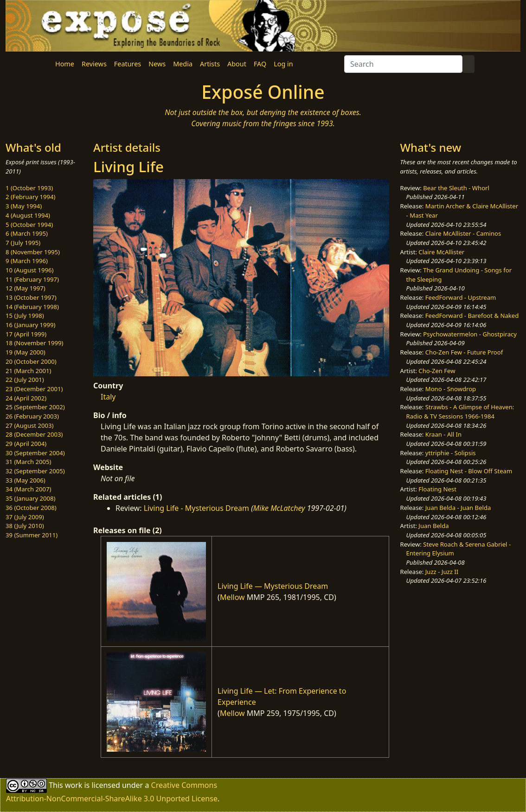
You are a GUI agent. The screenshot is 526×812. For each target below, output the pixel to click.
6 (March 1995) (27, 233)
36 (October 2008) (31, 508)
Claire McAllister (441, 252)
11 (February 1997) (32, 279)
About (237, 64)
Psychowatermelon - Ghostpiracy (470, 334)
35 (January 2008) (30, 498)
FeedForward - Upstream (461, 297)
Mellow (232, 597)
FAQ (260, 64)
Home (65, 64)
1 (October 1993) (29, 188)
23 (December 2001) (34, 389)
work (74, 785)
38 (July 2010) (25, 526)
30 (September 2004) (35, 453)
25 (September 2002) (35, 407)
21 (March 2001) (28, 371)
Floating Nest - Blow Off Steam (469, 471)
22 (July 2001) (25, 380)
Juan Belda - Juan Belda (458, 508)
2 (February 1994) (30, 197)
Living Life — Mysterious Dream (273, 586)
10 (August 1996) (29, 270)
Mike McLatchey (279, 508)
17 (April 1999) (26, 334)
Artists (210, 64)
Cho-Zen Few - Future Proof (464, 352)
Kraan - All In (443, 434)
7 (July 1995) (23, 243)
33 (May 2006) (26, 480)
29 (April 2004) (26, 444)
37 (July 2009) (25, 517)
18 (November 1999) (35, 343)
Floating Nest (437, 489)
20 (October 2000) (31, 361)
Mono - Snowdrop (451, 389)
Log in (283, 64)
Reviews (94, 64)
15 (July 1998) (25, 316)
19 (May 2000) (26, 352)
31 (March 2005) (28, 462)
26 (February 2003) (32, 416)
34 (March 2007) (28, 489)
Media (183, 64)
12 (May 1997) (26, 288)
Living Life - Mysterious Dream (196, 508)
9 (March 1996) (27, 261)
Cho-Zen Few (437, 371)
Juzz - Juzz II (442, 572)
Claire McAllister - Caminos (463, 233)
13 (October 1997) (31, 297)
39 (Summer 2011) (32, 535)
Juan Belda (433, 526)
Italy (108, 397)
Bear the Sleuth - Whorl (456, 188)
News (157, 64)
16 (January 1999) (30, 325)
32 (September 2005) (35, 471)
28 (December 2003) (34, 434)
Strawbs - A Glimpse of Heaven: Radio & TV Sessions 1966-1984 (460, 412)
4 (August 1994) (28, 215)
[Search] (403, 64)
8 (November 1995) (33, 252)
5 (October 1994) (29, 225)
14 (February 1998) (32, 307)
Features (128, 64)
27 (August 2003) (29, 425)
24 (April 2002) (26, 398)
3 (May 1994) (24, 206)
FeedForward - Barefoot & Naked (472, 316)
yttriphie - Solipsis (451, 453)
